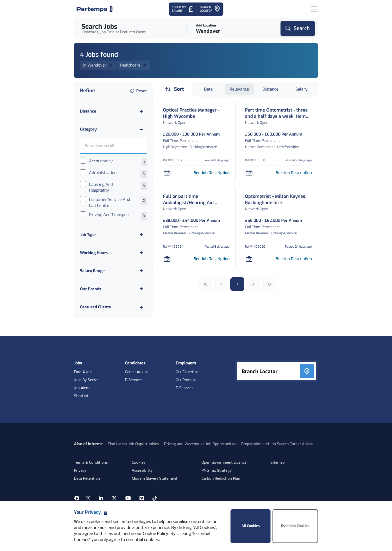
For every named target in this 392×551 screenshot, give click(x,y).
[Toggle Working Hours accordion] (113, 253)
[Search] (298, 29)
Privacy (80, 471)
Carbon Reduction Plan (221, 479)
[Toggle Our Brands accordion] (113, 289)
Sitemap (278, 463)
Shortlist (81, 396)
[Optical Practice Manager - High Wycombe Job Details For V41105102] (196, 113)
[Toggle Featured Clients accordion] (113, 307)
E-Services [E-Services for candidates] (134, 380)
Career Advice (137, 372)
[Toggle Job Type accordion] (113, 235)
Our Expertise (187, 372)
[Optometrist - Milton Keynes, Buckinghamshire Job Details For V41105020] (278, 200)
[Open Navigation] (314, 9)
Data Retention (87, 479)
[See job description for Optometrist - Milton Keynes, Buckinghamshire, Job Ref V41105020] (294, 259)
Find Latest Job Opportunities (133, 444)
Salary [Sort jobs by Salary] (301, 89)
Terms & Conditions (91, 463)
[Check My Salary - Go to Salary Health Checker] (183, 9)
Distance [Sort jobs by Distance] (270, 89)
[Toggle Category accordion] (113, 129)
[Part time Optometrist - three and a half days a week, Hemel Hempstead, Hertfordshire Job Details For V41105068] (278, 113)
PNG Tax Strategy (217, 471)
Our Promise (186, 380)
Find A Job (83, 372)
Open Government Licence (224, 463)
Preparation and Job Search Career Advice (277, 444)
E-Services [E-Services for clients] (184, 388)
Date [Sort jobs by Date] (208, 89)
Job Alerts (82, 388)
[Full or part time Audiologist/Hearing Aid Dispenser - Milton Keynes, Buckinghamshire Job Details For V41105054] (196, 200)
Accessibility (142, 471)
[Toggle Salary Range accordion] (113, 271)
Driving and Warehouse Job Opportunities (200, 444)
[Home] (94, 9)
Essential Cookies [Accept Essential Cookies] (295, 526)
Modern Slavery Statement (155, 479)
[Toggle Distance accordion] (113, 111)
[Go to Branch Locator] (210, 9)
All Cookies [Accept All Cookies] (251, 526)
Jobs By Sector (86, 380)
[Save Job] (167, 173)
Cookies (138, 463)
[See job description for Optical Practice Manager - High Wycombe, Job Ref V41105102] (212, 173)
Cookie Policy (155, 534)
